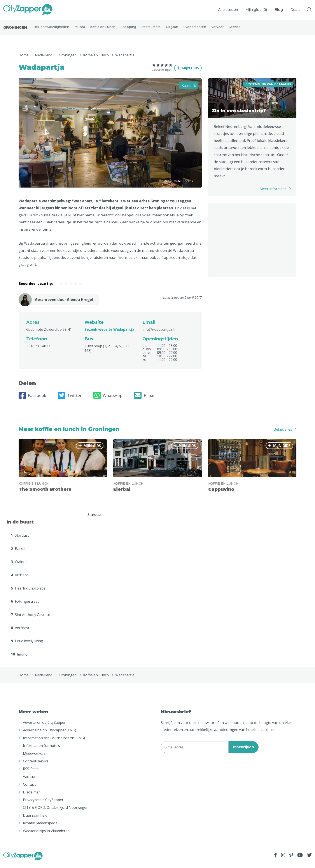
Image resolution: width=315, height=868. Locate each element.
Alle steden (228, 10)
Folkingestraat (25, 605)
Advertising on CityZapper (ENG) (50, 734)
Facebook (32, 399)
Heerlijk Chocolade (28, 592)
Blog (279, 10)
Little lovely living (27, 645)
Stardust (20, 539)
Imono (19, 658)
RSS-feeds (31, 773)
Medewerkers (34, 757)
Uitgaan (172, 29)
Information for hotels (41, 750)
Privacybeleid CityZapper (43, 804)
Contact (29, 788)
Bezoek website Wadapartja (109, 333)
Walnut (19, 566)
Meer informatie (273, 193)
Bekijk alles (283, 433)
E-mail (145, 399)
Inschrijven (244, 751)
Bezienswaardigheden (51, 29)
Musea (80, 29)
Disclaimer (31, 796)
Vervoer (217, 29)
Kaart (189, 89)
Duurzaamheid (35, 819)
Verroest (20, 632)
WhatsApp (108, 399)
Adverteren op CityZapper (44, 726)
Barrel (18, 552)
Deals (295, 10)
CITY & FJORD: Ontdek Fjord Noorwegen (56, 811)
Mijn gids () (256, 10)
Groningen (15, 29)
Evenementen (195, 29)
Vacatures (31, 781)
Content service (36, 765)
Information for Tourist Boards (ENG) (54, 742)
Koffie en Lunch (103, 29)
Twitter (70, 399)
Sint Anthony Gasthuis (31, 618)
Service (235, 29)
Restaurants (151, 29)
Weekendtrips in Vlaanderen (46, 835)
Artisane (20, 579)
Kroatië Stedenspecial (41, 827)
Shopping (128, 29)
